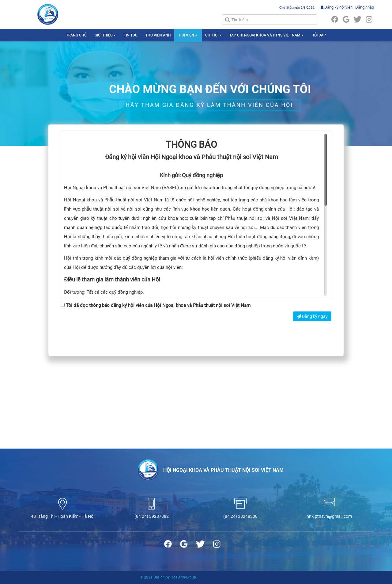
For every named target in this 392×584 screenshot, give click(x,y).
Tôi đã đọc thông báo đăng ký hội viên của (156, 305)
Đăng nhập (365, 7)
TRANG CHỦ (76, 35)
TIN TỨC (131, 35)
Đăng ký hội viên (337, 7)
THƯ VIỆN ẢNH (158, 35)
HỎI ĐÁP (319, 35)
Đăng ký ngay (312, 316)
